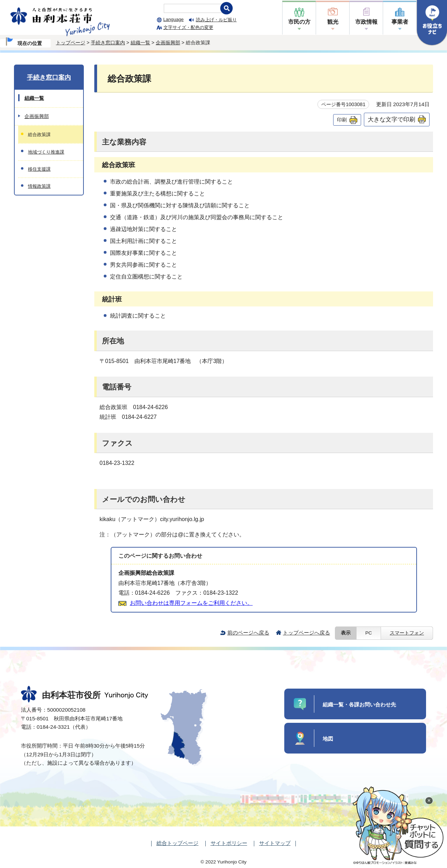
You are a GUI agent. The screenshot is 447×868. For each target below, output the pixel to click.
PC (369, 633)
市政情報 (366, 22)
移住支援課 (39, 169)
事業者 (400, 22)
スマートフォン (407, 633)
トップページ (71, 43)
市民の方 (299, 22)
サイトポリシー (229, 843)
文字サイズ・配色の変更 (188, 27)
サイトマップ (275, 843)
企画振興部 (168, 43)
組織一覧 (140, 43)
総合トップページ (177, 843)
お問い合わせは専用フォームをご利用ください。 (191, 603)
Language (174, 19)
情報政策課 (39, 186)
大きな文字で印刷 (391, 119)
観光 (333, 22)
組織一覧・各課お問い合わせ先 (359, 704)
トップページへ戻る (306, 633)
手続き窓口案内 (108, 43)
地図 (328, 739)
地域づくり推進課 (46, 152)
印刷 (342, 120)
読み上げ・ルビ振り (216, 20)
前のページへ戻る (248, 633)
